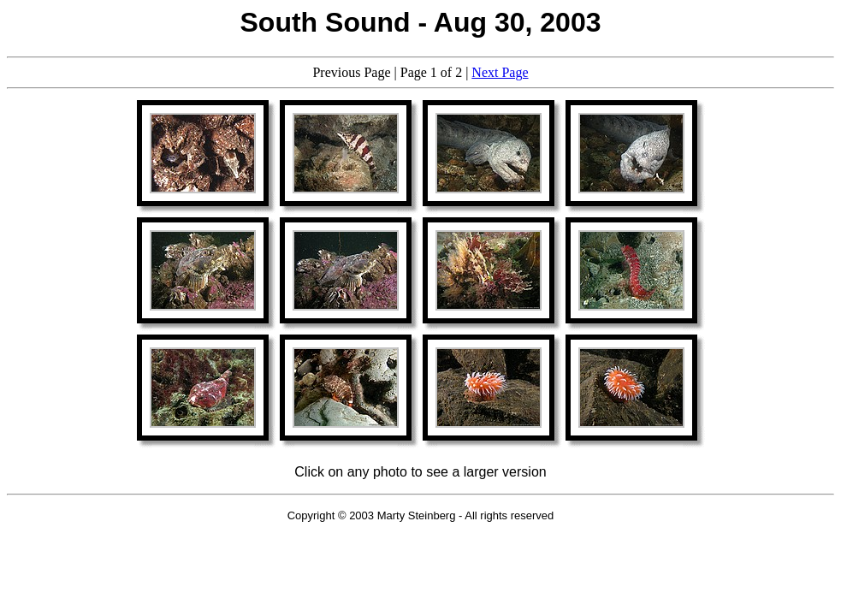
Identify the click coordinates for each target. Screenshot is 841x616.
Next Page (500, 72)
